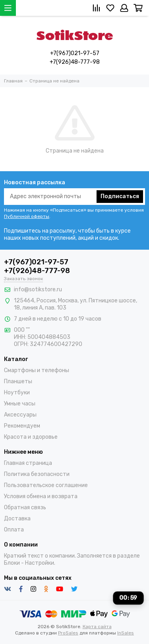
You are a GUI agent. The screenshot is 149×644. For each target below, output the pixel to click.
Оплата (14, 530)
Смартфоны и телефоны (37, 370)
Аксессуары (20, 415)
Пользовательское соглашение (46, 485)
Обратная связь (25, 507)
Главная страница (28, 463)
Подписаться (120, 196)
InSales (126, 633)
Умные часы (20, 404)
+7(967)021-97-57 (75, 53)
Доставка (17, 519)
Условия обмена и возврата (41, 496)
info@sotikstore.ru (38, 290)
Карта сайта (97, 627)
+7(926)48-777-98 (75, 62)
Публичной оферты (27, 216)
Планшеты (18, 381)
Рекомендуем (22, 426)
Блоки (12, 563)
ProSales (68, 633)
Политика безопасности (37, 474)
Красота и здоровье (31, 437)
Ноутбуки (17, 393)
